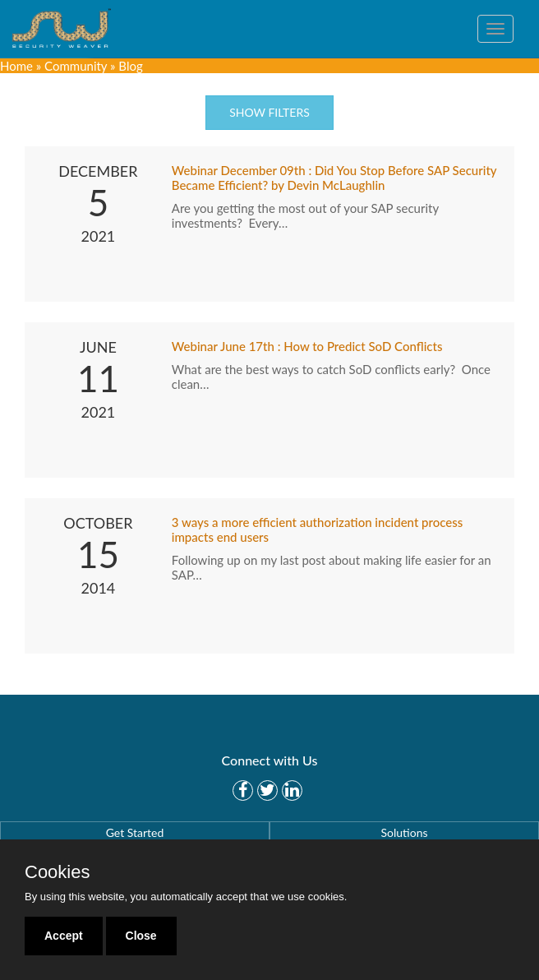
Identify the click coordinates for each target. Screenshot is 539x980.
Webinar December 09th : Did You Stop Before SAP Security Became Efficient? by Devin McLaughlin (334, 178)
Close (141, 936)
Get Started (135, 832)
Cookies (57, 872)
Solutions (404, 832)
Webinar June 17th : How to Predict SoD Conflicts (307, 346)
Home (16, 66)
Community (76, 66)
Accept (64, 936)
